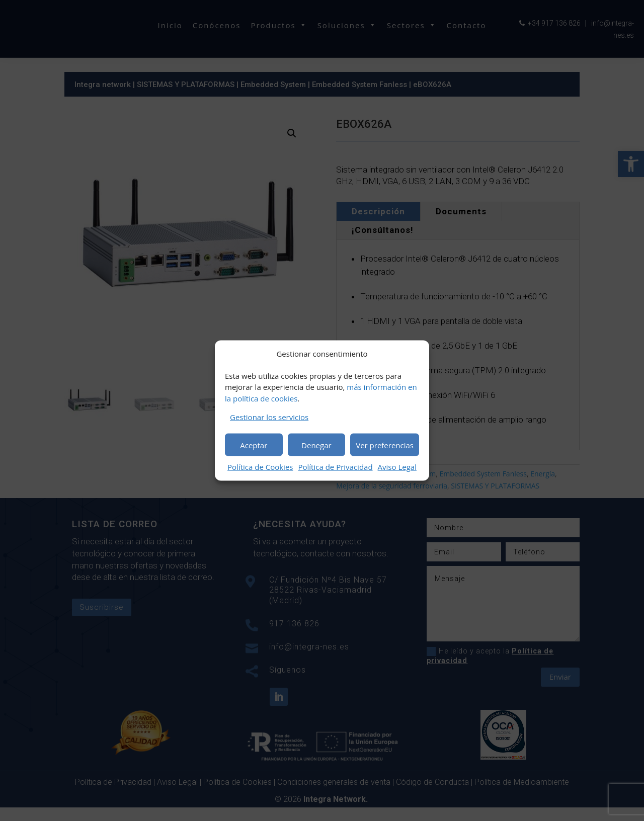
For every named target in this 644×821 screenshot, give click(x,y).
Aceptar (254, 445)
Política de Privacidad (335, 467)
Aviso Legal (397, 467)
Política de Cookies (260, 467)
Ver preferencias (385, 445)
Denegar (316, 445)
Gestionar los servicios (269, 417)
